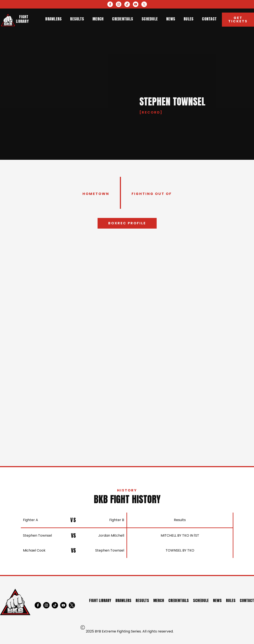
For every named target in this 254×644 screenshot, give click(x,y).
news (171, 19)
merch (98, 19)
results (77, 19)
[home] (8, 20)
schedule (150, 19)
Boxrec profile (127, 223)
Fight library (22, 19)
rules (189, 19)
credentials (123, 19)
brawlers (53, 19)
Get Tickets (238, 19)
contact (209, 19)
